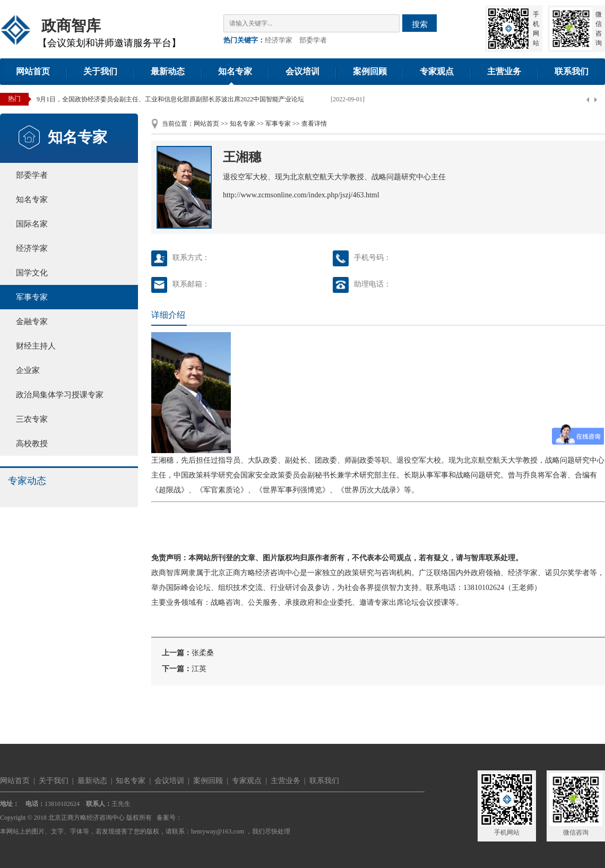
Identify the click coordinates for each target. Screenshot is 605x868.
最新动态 (168, 71)
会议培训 (302, 71)
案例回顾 (370, 71)
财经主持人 (36, 346)
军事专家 (32, 297)
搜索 (420, 24)
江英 (199, 669)
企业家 (28, 370)
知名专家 (235, 71)
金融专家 (32, 322)
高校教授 (32, 444)
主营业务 (504, 71)
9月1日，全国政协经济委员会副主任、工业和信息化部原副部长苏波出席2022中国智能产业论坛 (170, 99)
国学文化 (32, 273)
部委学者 (313, 40)
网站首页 (33, 71)
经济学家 (279, 40)
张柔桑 (203, 653)
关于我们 (100, 71)
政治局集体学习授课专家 (60, 395)
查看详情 (314, 124)
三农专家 (32, 419)
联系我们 (572, 71)
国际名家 (32, 224)
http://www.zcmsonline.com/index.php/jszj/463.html (301, 195)
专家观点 (437, 71)
